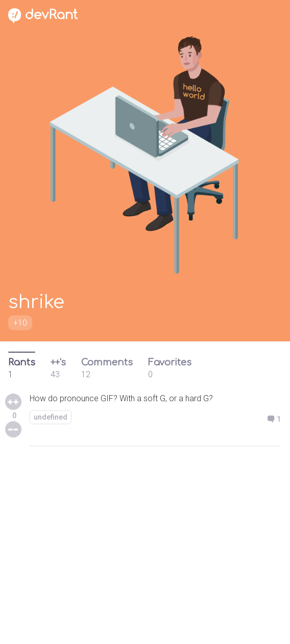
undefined (51, 417)
